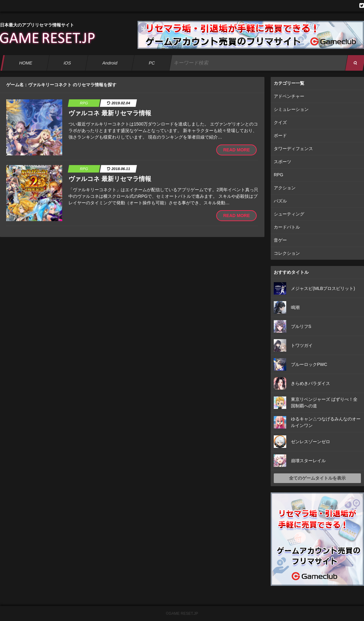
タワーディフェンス (293, 149)
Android (110, 63)
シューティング (289, 214)
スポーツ (282, 162)
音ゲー (280, 240)
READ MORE (236, 150)
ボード (280, 135)
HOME (26, 63)
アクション (285, 188)
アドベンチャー (289, 96)
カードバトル (287, 227)
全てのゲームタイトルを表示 (317, 478)
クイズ (280, 122)
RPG (278, 175)
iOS (67, 63)
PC (152, 63)
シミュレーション (291, 109)
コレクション (287, 253)
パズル (280, 201)
